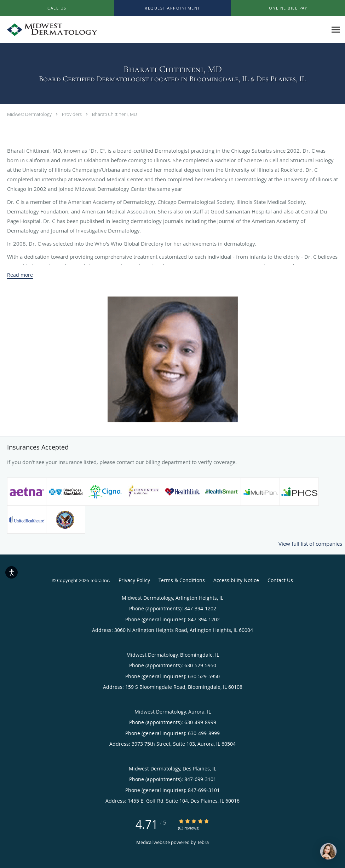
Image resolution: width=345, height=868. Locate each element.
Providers (72, 114)
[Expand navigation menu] (336, 30)
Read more (20, 275)
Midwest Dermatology (29, 114)
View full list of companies (310, 544)
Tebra (203, 842)
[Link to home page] (50, 30)
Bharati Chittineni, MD (114, 114)
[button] (173, 8)
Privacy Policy (134, 580)
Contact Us (280, 580)
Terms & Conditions (182, 580)
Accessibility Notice (236, 580)
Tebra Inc (99, 580)
